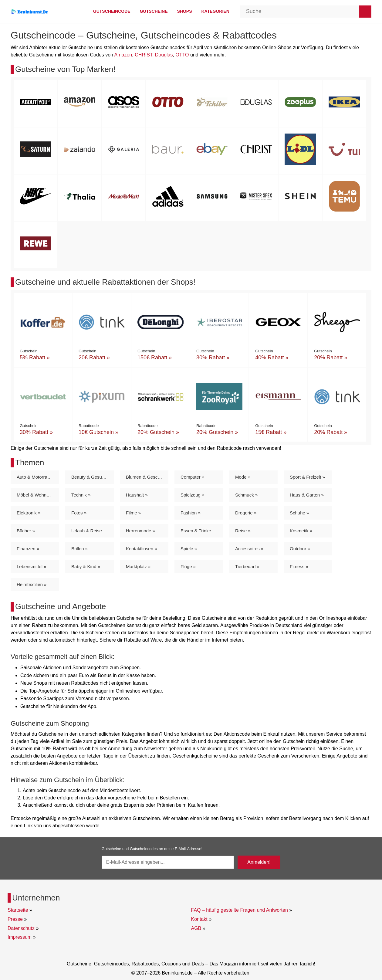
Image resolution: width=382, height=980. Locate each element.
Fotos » (79, 513)
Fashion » (191, 513)
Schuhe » (299, 513)
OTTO (182, 55)
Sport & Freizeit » (307, 477)
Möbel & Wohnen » (36, 495)
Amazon (123, 55)
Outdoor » (300, 549)
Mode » (243, 477)
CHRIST (144, 55)
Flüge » (188, 566)
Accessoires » (249, 549)
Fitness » (299, 566)
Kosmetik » (301, 531)
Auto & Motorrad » (35, 477)
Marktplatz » (138, 566)
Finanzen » (28, 549)
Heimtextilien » (32, 584)
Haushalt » (137, 495)
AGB (196, 928)
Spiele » (189, 549)
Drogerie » (246, 513)
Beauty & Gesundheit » (93, 477)
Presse (15, 919)
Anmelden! (259, 862)
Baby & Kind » (86, 566)
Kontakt (199, 919)
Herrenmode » (140, 531)
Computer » (192, 477)
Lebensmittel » (32, 566)
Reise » (243, 531)
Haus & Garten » (307, 495)
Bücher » (26, 531)
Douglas (164, 55)
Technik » (81, 495)
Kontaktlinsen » (142, 549)
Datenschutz (21, 928)
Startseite (18, 910)
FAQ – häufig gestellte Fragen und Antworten (240, 910)
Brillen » (79, 549)
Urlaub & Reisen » (90, 531)
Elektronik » (29, 513)
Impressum (20, 937)
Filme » (133, 513)
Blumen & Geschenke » (147, 477)
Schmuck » (246, 495)
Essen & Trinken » (199, 531)
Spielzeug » (192, 495)
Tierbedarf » (247, 566)
